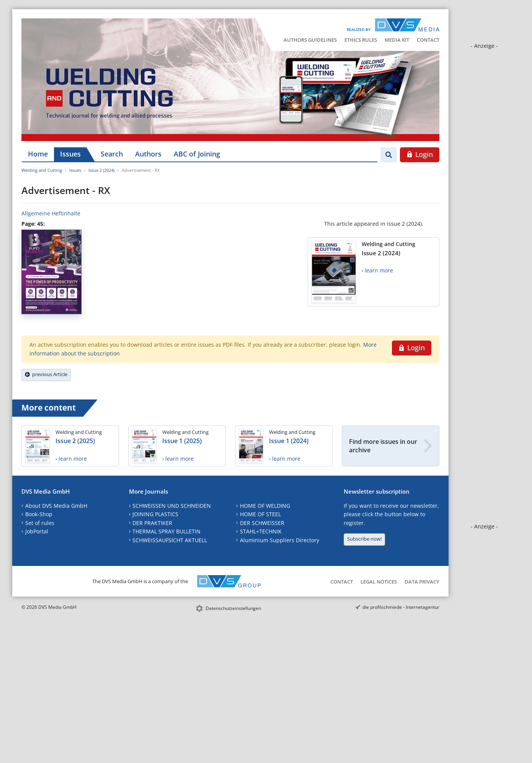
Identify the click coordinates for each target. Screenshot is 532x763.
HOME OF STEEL (260, 514)
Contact (428, 40)
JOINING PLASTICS (155, 514)
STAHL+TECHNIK (261, 531)
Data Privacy (422, 582)
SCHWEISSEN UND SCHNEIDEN (172, 506)
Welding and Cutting (42, 170)
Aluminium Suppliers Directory (280, 540)
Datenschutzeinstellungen (233, 608)
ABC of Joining (197, 154)
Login (420, 154)
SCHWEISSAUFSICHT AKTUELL (170, 540)
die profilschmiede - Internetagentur (401, 607)
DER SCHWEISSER (262, 523)
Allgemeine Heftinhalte (51, 213)
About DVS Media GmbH (56, 506)
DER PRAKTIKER (152, 523)
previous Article (46, 374)
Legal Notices (379, 582)
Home (38, 154)
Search (112, 154)
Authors (148, 154)
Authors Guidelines (310, 40)
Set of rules (40, 523)
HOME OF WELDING (265, 506)
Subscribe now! (364, 539)
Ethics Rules (361, 40)
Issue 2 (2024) (101, 170)
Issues (70, 154)
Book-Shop (39, 514)
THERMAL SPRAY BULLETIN (166, 531)
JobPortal (37, 531)
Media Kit (397, 40)
